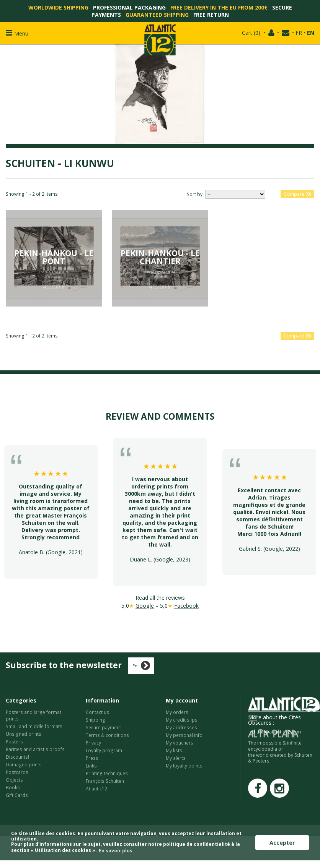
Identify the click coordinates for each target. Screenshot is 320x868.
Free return (211, 15)
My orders (177, 712)
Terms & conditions (107, 735)
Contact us (97, 712)
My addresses (181, 728)
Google (145, 606)
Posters (14, 742)
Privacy (93, 743)
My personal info (184, 735)
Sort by (195, 194)
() (251, 33)
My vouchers (180, 743)
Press (92, 758)
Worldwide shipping (58, 7)
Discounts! (17, 757)
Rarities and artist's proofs (35, 749)
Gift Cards (17, 795)
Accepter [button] (282, 843)
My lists (174, 750)
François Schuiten (105, 781)
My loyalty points (184, 766)
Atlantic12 (96, 789)
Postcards (17, 772)
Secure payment (103, 728)
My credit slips (182, 720)
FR (299, 33)
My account (182, 700)
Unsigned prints (24, 734)
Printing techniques (107, 773)
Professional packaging (129, 7)
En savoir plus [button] (116, 851)
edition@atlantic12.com (275, 732)
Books (13, 788)
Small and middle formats (34, 726)
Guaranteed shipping (157, 15)
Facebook (186, 606)
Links (91, 766)
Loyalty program (104, 750)
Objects (14, 780)
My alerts (176, 758)
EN (311, 33)
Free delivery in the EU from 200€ (219, 7)
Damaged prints (24, 765)
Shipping (96, 720)
